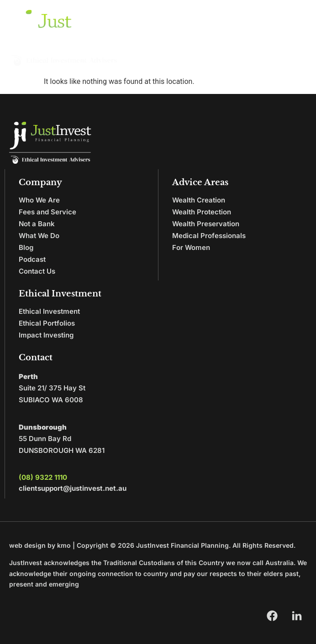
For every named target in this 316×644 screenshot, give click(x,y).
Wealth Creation (199, 200)
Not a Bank (37, 224)
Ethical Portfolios (47, 323)
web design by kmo (40, 545)
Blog (26, 247)
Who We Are (39, 200)
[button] (296, 38)
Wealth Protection (202, 212)
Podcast (32, 259)
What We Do (39, 236)
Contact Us (37, 271)
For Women (191, 247)
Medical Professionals (209, 236)
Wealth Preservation (206, 224)
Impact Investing (46, 335)
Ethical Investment (49, 311)
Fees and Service (47, 212)
